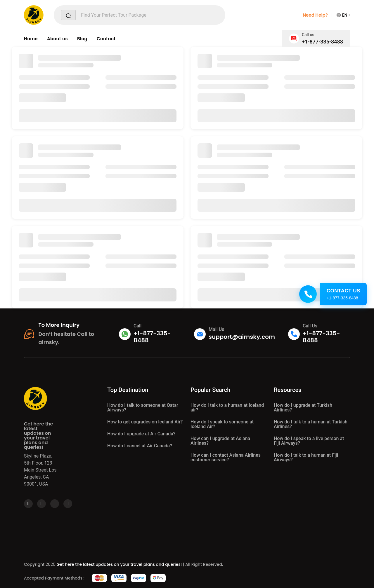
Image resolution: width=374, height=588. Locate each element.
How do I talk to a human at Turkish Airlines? (311, 424)
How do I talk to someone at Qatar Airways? (143, 408)
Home (31, 39)
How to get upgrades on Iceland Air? (145, 422)
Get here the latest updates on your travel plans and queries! (119, 564)
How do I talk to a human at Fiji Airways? (306, 457)
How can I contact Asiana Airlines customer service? (226, 457)
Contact (106, 39)
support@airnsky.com (242, 337)
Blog (82, 39)
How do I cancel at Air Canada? (140, 446)
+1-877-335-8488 (322, 42)
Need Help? (315, 15)
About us (57, 39)
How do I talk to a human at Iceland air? (227, 408)
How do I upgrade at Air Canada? (141, 434)
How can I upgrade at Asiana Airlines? (220, 441)
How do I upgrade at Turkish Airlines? (303, 408)
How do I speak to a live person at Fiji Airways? (309, 441)
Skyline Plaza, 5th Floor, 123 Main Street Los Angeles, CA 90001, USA (40, 470)
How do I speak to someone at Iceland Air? (222, 424)
